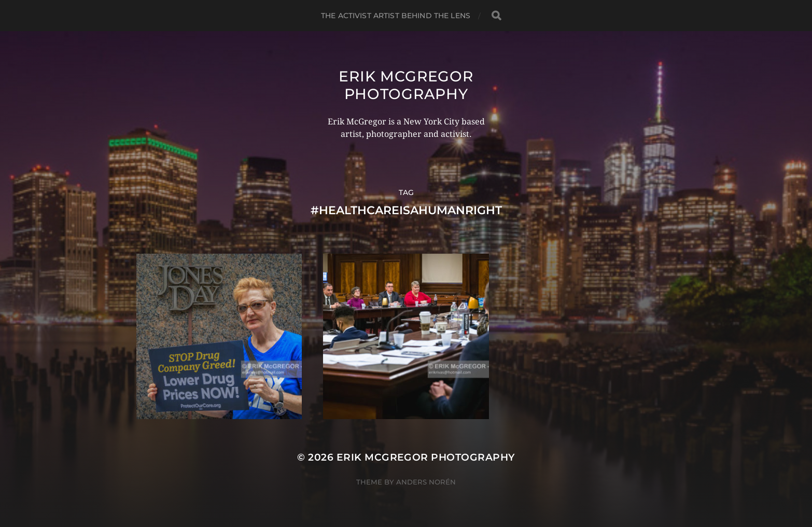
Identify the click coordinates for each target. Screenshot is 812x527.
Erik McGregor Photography (406, 85)
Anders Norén (426, 482)
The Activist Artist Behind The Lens (396, 16)
